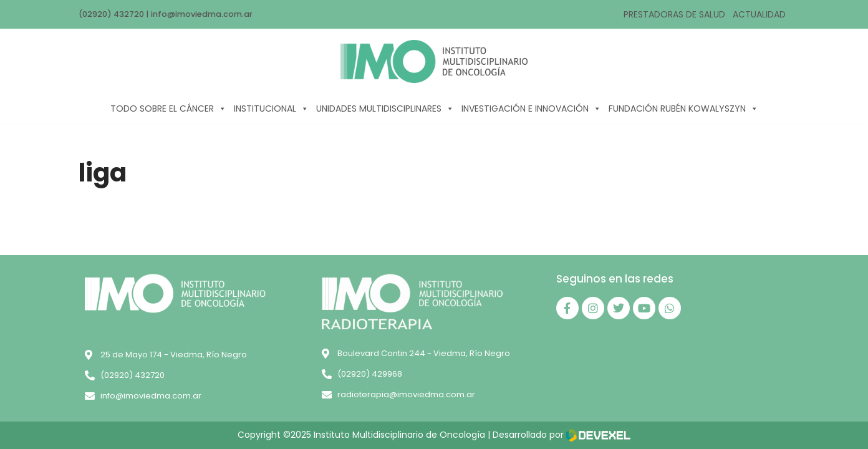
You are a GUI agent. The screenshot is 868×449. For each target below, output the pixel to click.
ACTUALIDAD (759, 14)
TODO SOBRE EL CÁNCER (168, 109)
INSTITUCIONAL (271, 109)
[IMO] (434, 61)
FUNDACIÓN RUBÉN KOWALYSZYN (683, 109)
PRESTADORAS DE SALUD (674, 14)
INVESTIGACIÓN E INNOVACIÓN (531, 109)
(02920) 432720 (111, 14)
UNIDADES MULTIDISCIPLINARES (385, 109)
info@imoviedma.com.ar (202, 14)
